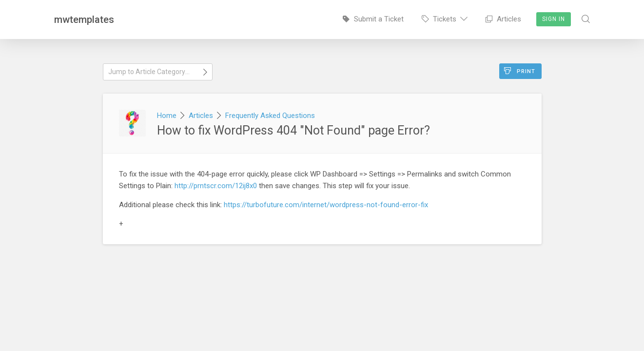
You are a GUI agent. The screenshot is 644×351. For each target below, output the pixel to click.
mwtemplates (84, 19)
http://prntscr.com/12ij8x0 (216, 186)
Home (167, 116)
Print (520, 71)
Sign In (554, 19)
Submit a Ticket (373, 19)
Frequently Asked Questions (270, 116)
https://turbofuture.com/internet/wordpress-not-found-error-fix (326, 205)
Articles (503, 19)
